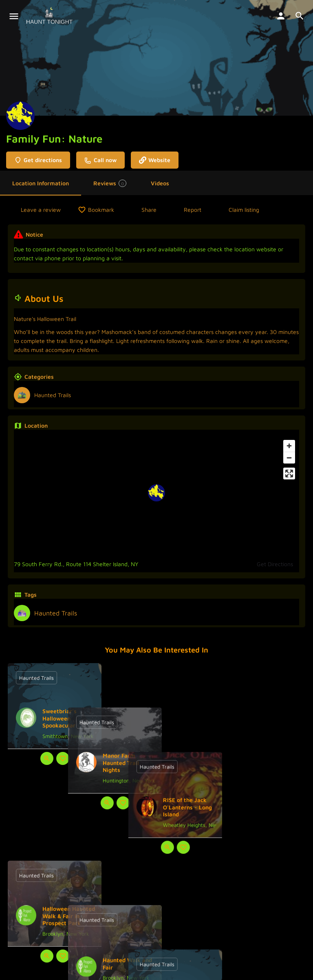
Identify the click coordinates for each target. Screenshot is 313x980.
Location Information (41, 183)
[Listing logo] (20, 116)
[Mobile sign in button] (281, 16)
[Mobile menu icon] (14, 16)
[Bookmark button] (63, 758)
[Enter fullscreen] (289, 474)
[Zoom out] (289, 458)
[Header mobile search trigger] (300, 16)
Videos (160, 183)
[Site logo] (50, 16)
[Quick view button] (47, 758)
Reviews (110, 183)
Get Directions (275, 564)
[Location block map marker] (156, 493)
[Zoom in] (289, 446)
